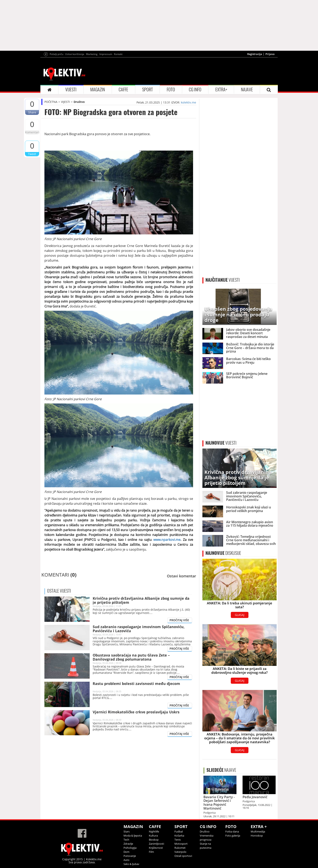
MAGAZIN (98, 89)
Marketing (92, 54)
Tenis (178, 840)
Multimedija (258, 831)
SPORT (148, 89)
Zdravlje (128, 844)
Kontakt (118, 54)
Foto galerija (233, 836)
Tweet (32, 154)
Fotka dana (232, 831)
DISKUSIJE (223, 553)
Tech (126, 840)
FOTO (171, 89)
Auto (126, 860)
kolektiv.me (189, 102)
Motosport (181, 844)
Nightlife (154, 831)
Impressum (106, 54)
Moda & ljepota (133, 836)
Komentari (32, 132)
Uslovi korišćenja (75, 54)
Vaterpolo (180, 852)
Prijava (270, 54)
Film (151, 852)
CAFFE (123, 89)
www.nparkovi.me (167, 540)
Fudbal (179, 831)
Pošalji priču (56, 54)
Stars (127, 831)
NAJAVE (247, 89)
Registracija (255, 54)
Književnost (156, 848)
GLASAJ (240, 615)
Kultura (153, 836)
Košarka (179, 836)
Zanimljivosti (156, 844)
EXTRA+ (221, 89)
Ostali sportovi (183, 856)
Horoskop (257, 836)
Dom (126, 852)
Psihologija (130, 848)
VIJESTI (71, 89)
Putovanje (130, 856)
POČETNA (51, 102)
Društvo (79, 102)
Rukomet (180, 848)
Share (32, 112)
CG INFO (195, 89)
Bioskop (154, 840)
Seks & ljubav (131, 864)
